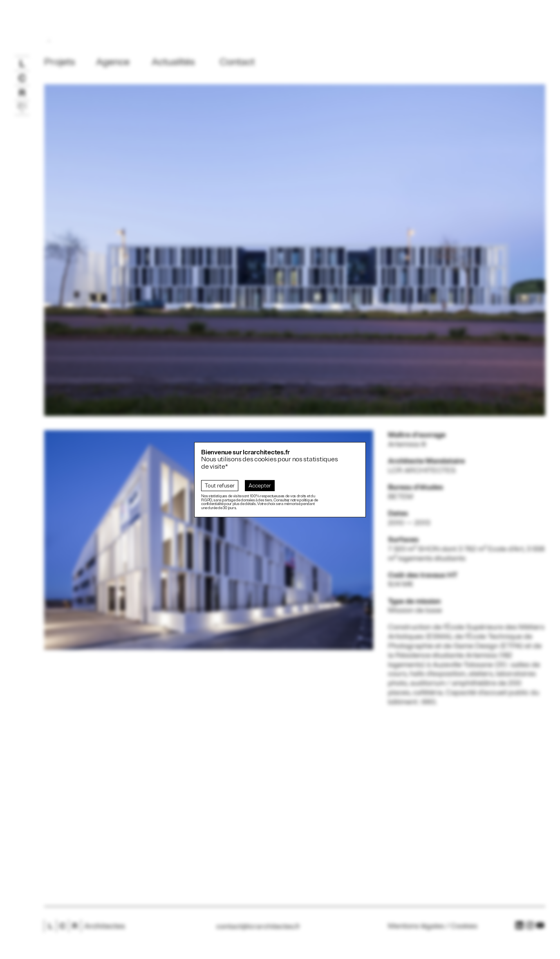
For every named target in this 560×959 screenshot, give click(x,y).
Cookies (464, 926)
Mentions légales (416, 926)
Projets (60, 62)
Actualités (173, 62)
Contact (237, 62)
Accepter (260, 486)
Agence (113, 62)
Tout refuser (220, 486)
